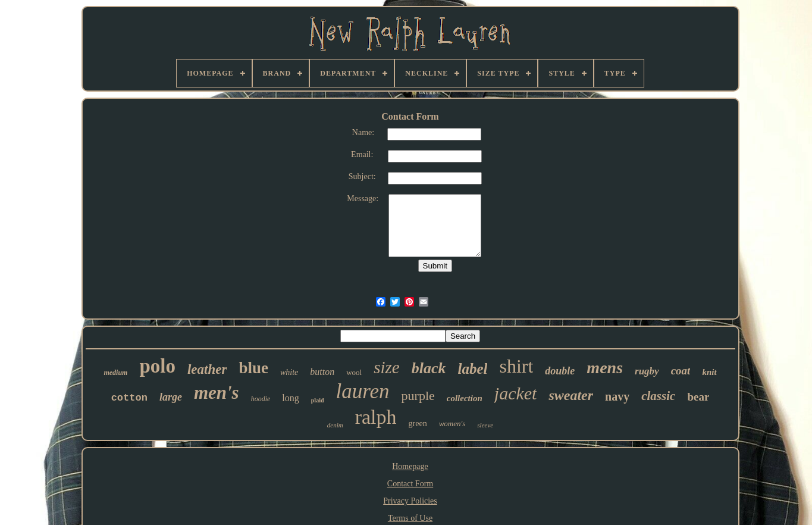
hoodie (261, 399)
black (429, 368)
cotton (129, 398)
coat (681, 371)
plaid (318, 400)
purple (418, 396)
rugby (647, 371)
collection (465, 398)
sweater (571, 395)
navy (617, 396)
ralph (376, 417)
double (560, 371)
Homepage (410, 466)
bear (698, 397)
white (289, 372)
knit (709, 372)
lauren (363, 391)
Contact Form (410, 484)
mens (605, 368)
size (387, 367)
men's (217, 393)
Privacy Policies (410, 501)
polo (157, 366)
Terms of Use (410, 518)
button (322, 372)
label (472, 369)
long (290, 398)
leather (207, 369)
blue (253, 368)
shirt (516, 366)
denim (335, 425)
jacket (516, 393)
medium (115, 373)
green (418, 424)
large (171, 397)
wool (354, 372)
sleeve (485, 425)
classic (658, 396)
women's (452, 424)
